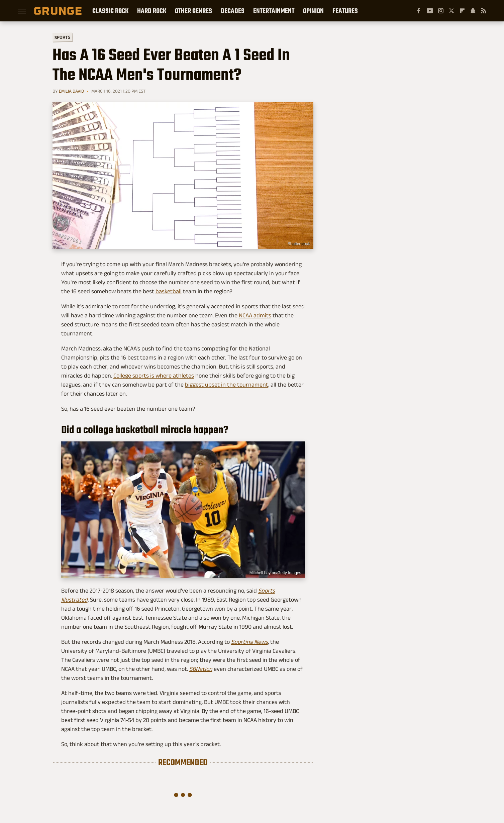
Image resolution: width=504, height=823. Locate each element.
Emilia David (71, 91)
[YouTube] (430, 11)
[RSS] (484, 11)
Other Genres (193, 11)
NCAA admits (255, 315)
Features (345, 11)
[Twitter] (451, 11)
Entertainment (274, 11)
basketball (169, 291)
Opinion (313, 11)
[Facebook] (419, 11)
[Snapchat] (473, 11)
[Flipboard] (462, 11)
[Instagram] (441, 11)
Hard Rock (152, 11)
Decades (233, 11)
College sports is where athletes (154, 376)
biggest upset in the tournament (227, 385)
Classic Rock (110, 11)
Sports (62, 37)
